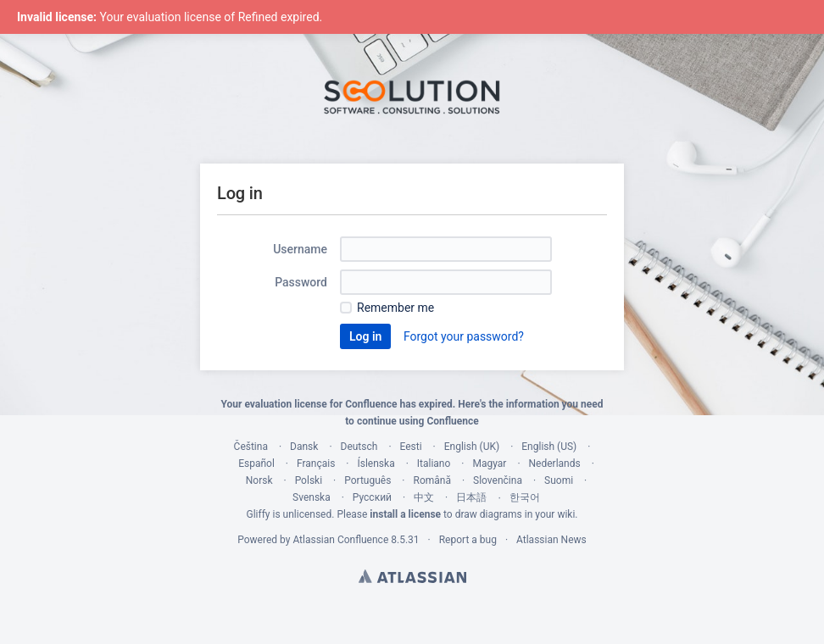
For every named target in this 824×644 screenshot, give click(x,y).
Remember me (395, 308)
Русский (372, 497)
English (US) (549, 447)
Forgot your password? (464, 336)
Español (256, 464)
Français (316, 464)
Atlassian (412, 576)
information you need (555, 404)
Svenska (312, 497)
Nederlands (555, 464)
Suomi (559, 480)
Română (431, 480)
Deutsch (359, 447)
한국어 (525, 497)
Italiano (434, 464)
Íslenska (376, 464)
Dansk (304, 447)
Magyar (489, 464)
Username (300, 249)
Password (301, 282)
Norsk (259, 480)
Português (367, 480)
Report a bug (468, 540)
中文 (424, 497)
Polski (309, 480)
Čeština (251, 447)
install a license (405, 514)
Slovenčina (498, 480)
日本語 (471, 497)
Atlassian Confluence (340, 540)
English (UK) (472, 447)
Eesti (411, 447)
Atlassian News (551, 540)
